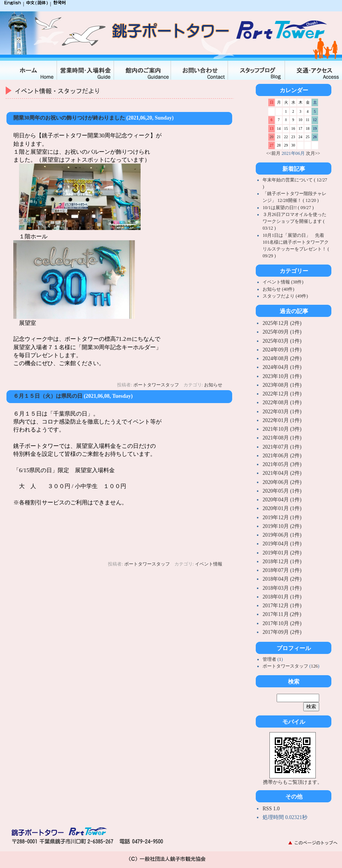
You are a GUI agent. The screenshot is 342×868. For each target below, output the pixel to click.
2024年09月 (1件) (282, 350)
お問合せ (199, 70)
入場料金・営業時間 (85, 70)
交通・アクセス (313, 70)
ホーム (28, 70)
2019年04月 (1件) (282, 544)
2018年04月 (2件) (282, 579)
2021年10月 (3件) (282, 429)
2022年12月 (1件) (282, 394)
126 (314, 666)
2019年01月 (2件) (282, 553)
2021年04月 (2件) (282, 473)
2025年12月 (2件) (282, 323)
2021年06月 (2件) (282, 456)
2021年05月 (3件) (282, 464)
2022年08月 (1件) (282, 402)
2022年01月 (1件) (282, 420)
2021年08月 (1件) (282, 438)
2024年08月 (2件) (282, 358)
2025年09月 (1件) (282, 332)
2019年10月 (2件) (282, 526)
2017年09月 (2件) (282, 632)
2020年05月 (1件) (282, 491)
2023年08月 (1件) (282, 385)
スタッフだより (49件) (285, 296)
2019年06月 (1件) (282, 535)
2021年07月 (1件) (282, 447)
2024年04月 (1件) (282, 367)
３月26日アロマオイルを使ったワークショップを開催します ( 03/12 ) (294, 221)
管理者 (270, 659)
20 (272, 137)
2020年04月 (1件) (282, 500)
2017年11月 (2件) (282, 614)
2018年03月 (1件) (282, 588)
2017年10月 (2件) (282, 623)
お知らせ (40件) (278, 289)
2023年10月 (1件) (282, 376)
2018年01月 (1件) (282, 597)
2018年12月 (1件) (282, 562)
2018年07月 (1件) (282, 570)
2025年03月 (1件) (282, 341)
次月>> (313, 153)
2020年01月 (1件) (282, 508)
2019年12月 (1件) (282, 517)
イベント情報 (209, 564)
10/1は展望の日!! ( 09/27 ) (288, 208)
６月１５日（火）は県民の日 (48, 396)
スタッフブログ (256, 70)
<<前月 (274, 153)
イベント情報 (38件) (283, 282)
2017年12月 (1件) (282, 606)
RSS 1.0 (271, 809)
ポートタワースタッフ (156, 385)
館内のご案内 (142, 70)
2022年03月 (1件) (282, 412)
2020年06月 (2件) (282, 482)
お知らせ (213, 385)
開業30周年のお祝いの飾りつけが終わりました (69, 118)
